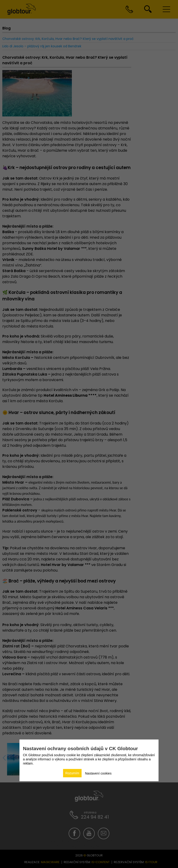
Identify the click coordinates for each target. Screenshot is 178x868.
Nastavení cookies (98, 773)
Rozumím (72, 773)
